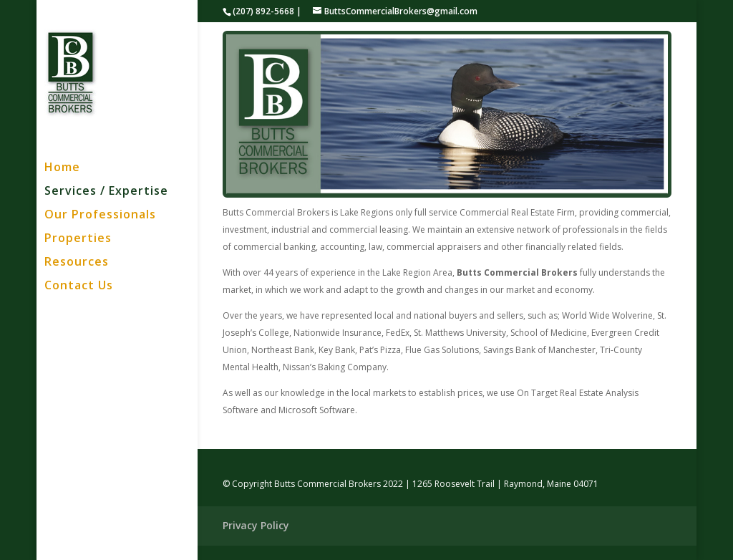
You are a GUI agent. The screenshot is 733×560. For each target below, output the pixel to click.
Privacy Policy (256, 525)
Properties (78, 239)
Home (62, 168)
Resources (77, 263)
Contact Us (79, 286)
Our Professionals (100, 216)
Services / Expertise (106, 192)
